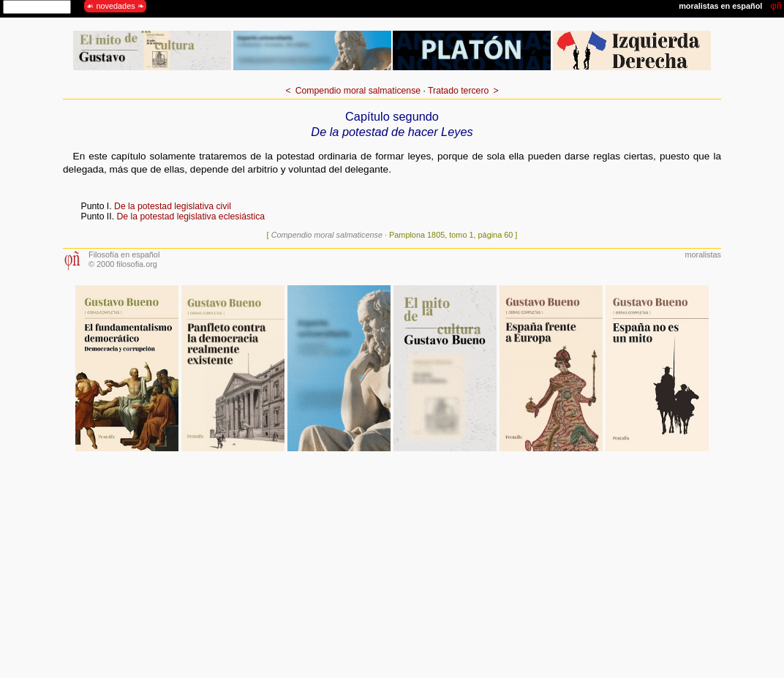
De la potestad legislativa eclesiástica (191, 216)
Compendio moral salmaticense (358, 91)
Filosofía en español (124, 255)
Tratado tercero (458, 91)
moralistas (703, 255)
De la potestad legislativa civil (173, 206)
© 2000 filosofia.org (123, 264)
